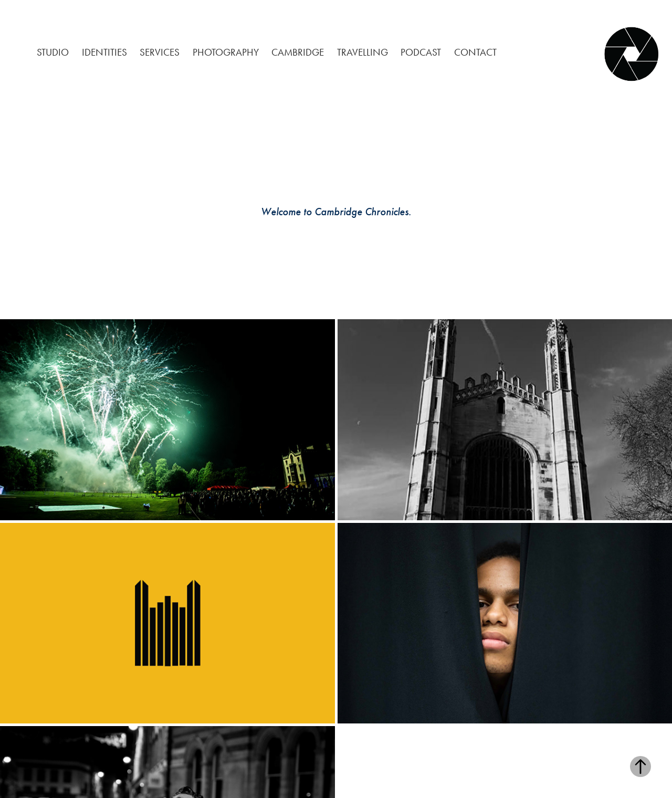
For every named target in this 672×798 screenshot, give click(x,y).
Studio (53, 52)
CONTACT (475, 52)
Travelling (363, 52)
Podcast (421, 52)
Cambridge (298, 52)
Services (160, 52)
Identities (104, 52)
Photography (226, 52)
